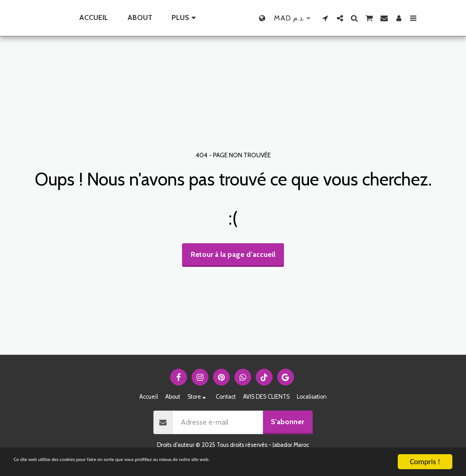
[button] (345, 18)
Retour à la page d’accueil (233, 254)
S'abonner (287, 422)
